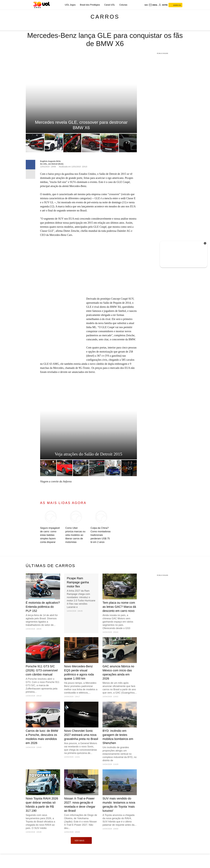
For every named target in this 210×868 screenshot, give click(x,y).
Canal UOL (110, 5)
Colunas (123, 5)
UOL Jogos (70, 5)
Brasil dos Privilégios (90, 5)
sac (146, 5)
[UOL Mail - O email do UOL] (153, 5)
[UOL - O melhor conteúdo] (42, 5)
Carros (105, 17)
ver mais (81, 840)
